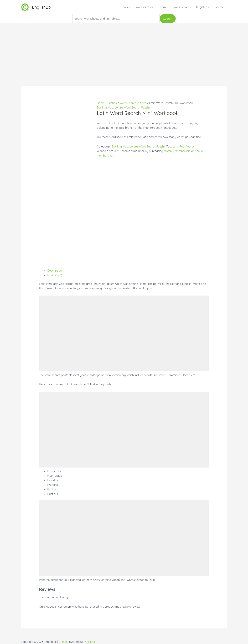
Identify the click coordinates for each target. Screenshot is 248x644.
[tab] (128, 271)
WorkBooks (181, 7)
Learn (162, 7)
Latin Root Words (183, 146)
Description (55, 271)
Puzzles (112, 103)
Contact (220, 7)
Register (201, 7)
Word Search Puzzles (133, 103)
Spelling (102, 107)
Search (168, 19)
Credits (63, 642)
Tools (124, 7)
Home (101, 103)
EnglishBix (42, 7)
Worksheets (143, 7)
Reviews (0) (55, 275)
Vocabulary (115, 107)
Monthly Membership (177, 151)
